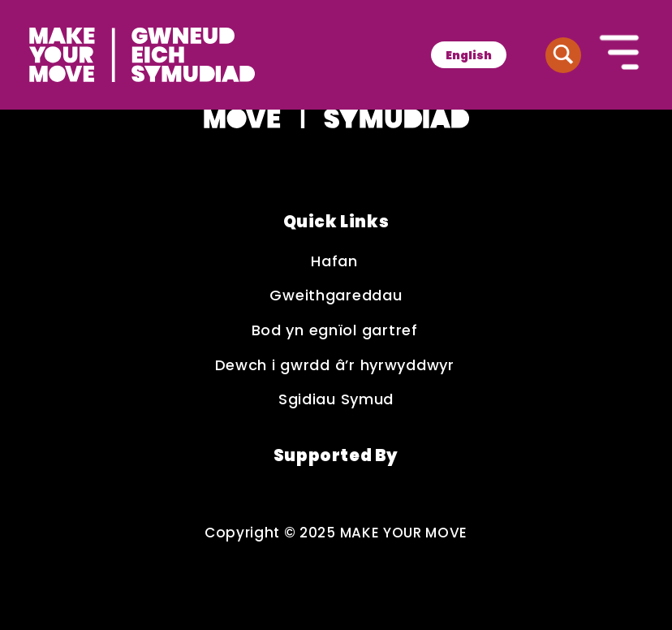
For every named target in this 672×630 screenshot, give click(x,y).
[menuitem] (469, 55)
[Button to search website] (563, 55)
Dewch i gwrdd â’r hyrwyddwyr (336, 366)
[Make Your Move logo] (142, 55)
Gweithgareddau (336, 296)
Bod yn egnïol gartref (336, 331)
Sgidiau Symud (336, 400)
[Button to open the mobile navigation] (620, 54)
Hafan (336, 262)
